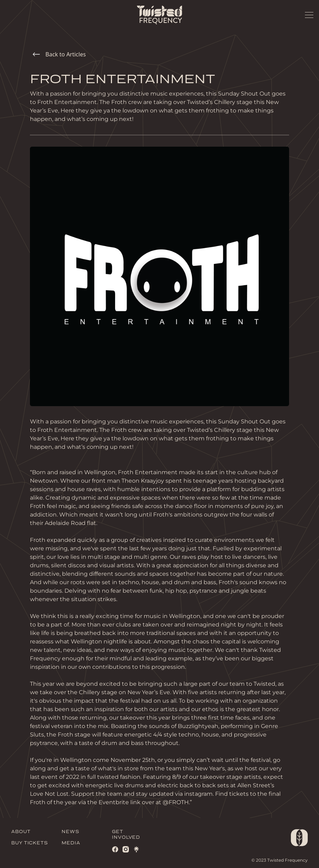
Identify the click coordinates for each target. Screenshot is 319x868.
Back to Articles (59, 54)
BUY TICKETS (30, 843)
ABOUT (21, 832)
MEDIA (71, 843)
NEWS (70, 832)
